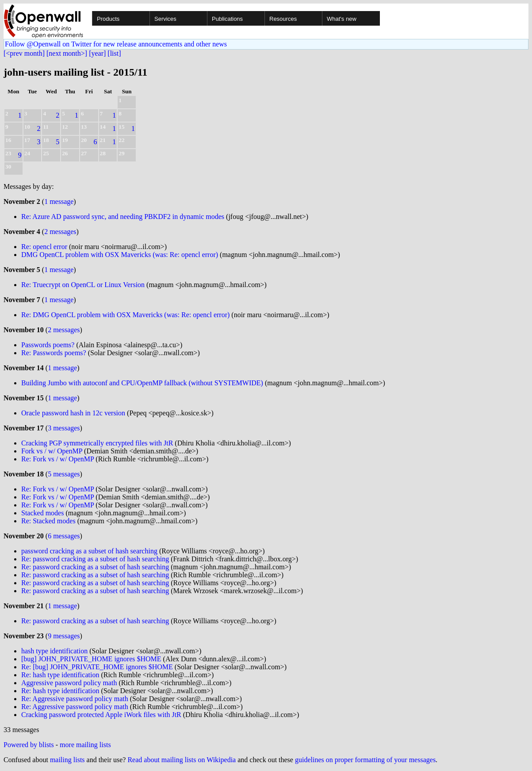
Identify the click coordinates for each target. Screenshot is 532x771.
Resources (283, 19)
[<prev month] (24, 53)
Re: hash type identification (60, 675)
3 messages (64, 428)
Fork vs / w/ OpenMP (52, 451)
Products (108, 19)
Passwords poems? (48, 345)
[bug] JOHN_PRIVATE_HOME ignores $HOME (91, 659)
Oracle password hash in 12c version (73, 413)
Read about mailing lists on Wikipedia (182, 760)
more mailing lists (85, 745)
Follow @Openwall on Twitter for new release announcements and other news (116, 44)
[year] (97, 53)
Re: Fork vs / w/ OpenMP (57, 459)
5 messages (64, 474)
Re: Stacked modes (48, 521)
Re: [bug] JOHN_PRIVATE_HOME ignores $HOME (97, 667)
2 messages (60, 232)
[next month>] (67, 53)
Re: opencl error (44, 247)
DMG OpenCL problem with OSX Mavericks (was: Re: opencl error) (120, 255)
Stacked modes (42, 513)
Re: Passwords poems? (54, 353)
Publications (227, 19)
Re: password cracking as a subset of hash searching (95, 559)
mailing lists (67, 760)
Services (165, 19)
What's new (342, 19)
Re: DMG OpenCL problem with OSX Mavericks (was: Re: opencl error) (125, 315)
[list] (114, 53)
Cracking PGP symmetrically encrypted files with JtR (97, 443)
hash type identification (54, 651)
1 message (59, 201)
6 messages (64, 536)
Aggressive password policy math (69, 683)
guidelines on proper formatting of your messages (365, 760)
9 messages (64, 636)
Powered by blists (29, 745)
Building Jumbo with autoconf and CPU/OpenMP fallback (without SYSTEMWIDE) (142, 383)
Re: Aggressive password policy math (75, 699)
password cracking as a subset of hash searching (89, 551)
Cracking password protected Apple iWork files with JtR (101, 715)
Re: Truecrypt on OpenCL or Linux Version (83, 285)
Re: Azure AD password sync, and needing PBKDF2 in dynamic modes (123, 217)
